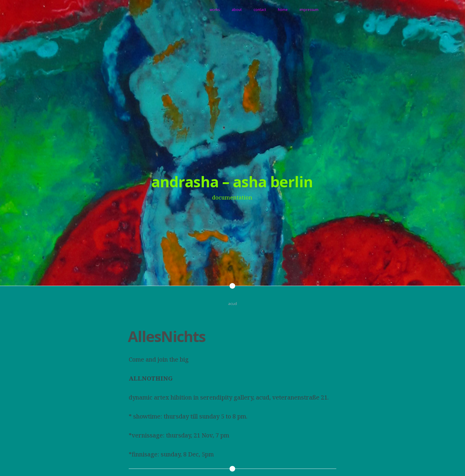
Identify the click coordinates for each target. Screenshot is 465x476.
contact (260, 10)
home (283, 10)
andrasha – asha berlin (232, 182)
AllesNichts (167, 336)
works (215, 10)
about (237, 10)
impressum (309, 10)
